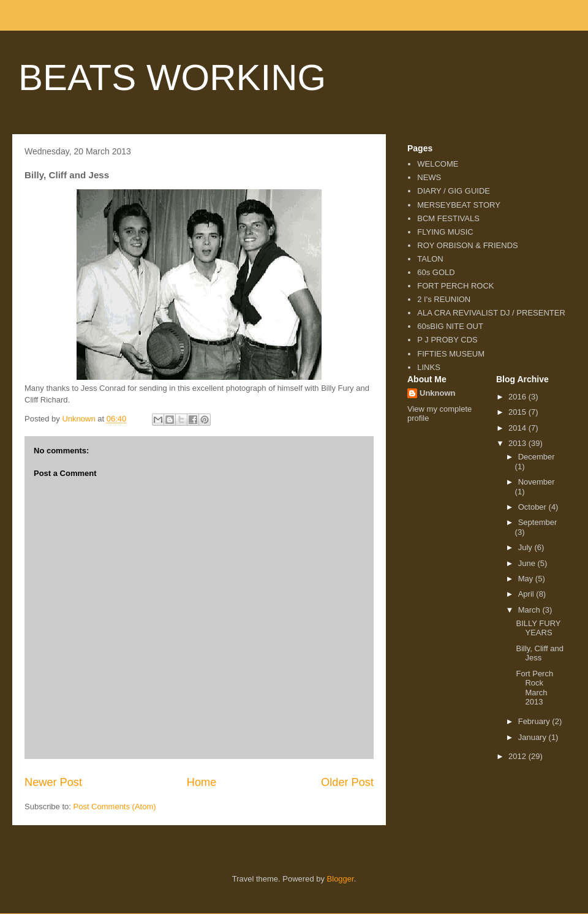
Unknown (438, 393)
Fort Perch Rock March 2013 (534, 688)
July (526, 547)
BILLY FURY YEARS (538, 628)
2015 (518, 412)
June (528, 563)
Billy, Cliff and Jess (540, 653)
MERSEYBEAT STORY (459, 205)
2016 (518, 397)
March (530, 610)
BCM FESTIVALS (448, 218)
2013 (518, 443)
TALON (430, 259)
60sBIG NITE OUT (450, 326)
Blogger (341, 879)
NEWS (429, 177)
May (527, 579)
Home (202, 782)
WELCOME (438, 164)
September (538, 522)
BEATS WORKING (172, 77)
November (537, 482)
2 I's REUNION (444, 299)
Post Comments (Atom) (115, 806)
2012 (518, 756)
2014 (518, 428)
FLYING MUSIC (445, 232)
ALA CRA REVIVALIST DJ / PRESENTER (491, 313)
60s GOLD (436, 272)
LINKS (429, 367)
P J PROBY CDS (447, 340)
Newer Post (53, 782)
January (533, 737)
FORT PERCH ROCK (455, 286)
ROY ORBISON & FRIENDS (467, 245)
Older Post (347, 782)
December (537, 457)
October (533, 507)
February (535, 721)
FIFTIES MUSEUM (451, 354)
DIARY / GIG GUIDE (454, 191)
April (527, 594)
